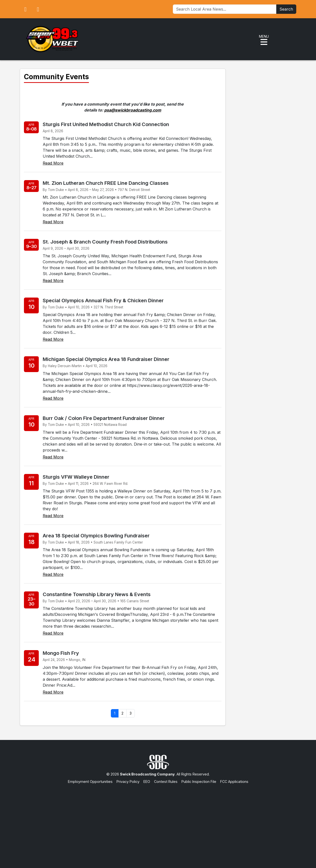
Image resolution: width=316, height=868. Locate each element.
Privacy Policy (128, 782)
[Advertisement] (158, 821)
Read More (53, 163)
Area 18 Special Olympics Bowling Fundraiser (96, 536)
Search (286, 9)
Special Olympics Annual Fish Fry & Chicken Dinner (103, 301)
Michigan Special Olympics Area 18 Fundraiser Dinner (106, 359)
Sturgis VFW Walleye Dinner (76, 477)
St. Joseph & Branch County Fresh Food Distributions (105, 242)
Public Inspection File (199, 782)
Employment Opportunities (90, 782)
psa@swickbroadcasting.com (133, 110)
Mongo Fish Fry (61, 653)
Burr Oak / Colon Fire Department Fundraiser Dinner (104, 418)
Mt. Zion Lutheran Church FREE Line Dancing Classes (106, 183)
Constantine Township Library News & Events (97, 594)
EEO (147, 782)
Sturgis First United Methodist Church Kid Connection (106, 124)
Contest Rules (166, 782)
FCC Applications (234, 782)
